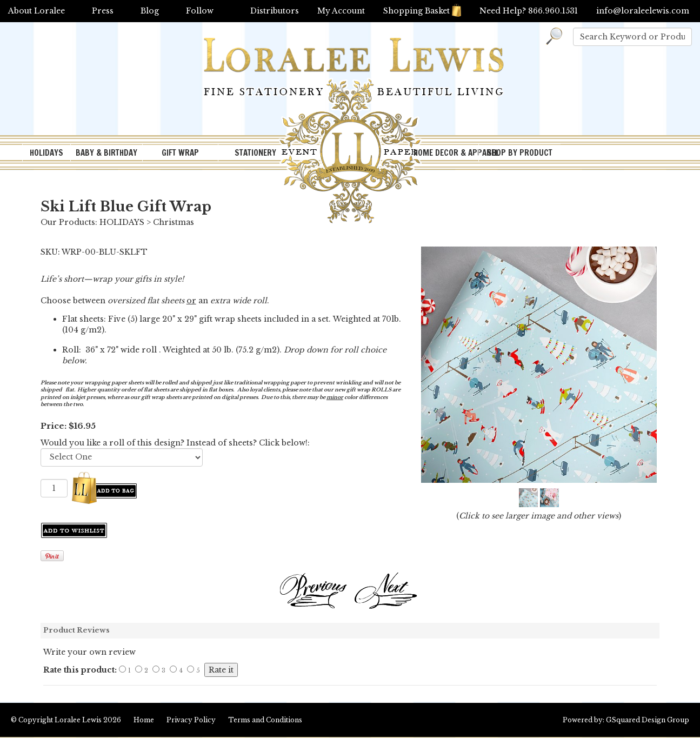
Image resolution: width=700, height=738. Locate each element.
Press (103, 11)
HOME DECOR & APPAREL (446, 153)
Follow (200, 11)
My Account (341, 11)
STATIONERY (255, 153)
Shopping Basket (422, 11)
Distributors (275, 11)
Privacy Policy (191, 720)
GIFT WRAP (180, 153)
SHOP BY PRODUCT (520, 153)
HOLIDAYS (46, 153)
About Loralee (36, 11)
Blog (150, 11)
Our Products (68, 222)
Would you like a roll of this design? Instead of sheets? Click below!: (175, 443)
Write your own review (89, 652)
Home (144, 720)
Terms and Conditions (265, 720)
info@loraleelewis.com (643, 11)
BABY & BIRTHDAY (106, 153)
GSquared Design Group (648, 720)
